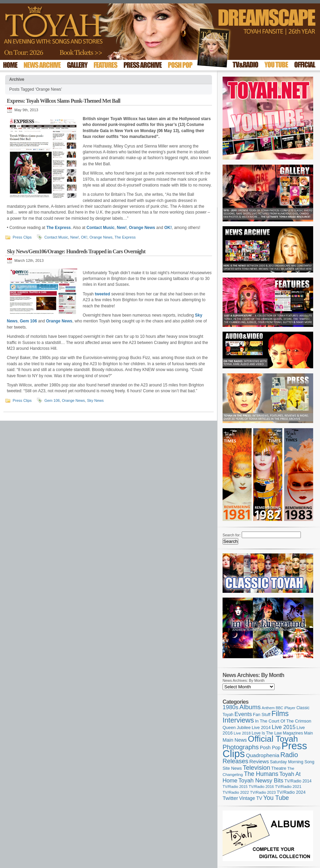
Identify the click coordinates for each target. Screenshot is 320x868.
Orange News (142, 228)
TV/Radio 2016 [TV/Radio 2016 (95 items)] (261, 787)
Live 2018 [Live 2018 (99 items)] (242, 733)
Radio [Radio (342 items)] (289, 755)
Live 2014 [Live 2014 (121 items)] (261, 727)
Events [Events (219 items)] (243, 714)
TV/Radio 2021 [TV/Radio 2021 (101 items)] (288, 787)
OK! (168, 228)
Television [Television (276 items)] (256, 768)
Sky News (95, 400)
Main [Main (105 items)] (308, 733)
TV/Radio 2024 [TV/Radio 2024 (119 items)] (291, 792)
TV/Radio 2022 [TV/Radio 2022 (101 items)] (236, 792)
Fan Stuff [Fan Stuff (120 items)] (262, 715)
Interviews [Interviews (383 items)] (238, 720)
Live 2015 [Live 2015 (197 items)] (284, 727)
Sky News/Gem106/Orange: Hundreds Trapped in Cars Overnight (76, 251)
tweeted (102, 294)
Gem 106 (28, 321)
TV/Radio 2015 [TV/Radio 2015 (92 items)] (235, 787)
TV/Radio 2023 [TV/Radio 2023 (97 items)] (263, 792)
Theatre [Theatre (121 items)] (279, 768)
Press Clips (22, 237)
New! (122, 228)
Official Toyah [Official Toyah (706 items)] (273, 739)
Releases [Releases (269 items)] (235, 761)
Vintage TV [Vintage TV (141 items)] (251, 798)
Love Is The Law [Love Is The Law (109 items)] (267, 733)
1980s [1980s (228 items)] (230, 707)
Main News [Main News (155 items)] (235, 740)
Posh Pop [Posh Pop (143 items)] (270, 748)
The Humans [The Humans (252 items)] (261, 774)
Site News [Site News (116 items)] (232, 768)
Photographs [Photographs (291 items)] (241, 747)
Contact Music (101, 228)
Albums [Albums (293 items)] (250, 707)
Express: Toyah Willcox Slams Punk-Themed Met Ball (64, 101)
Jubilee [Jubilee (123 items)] (244, 727)
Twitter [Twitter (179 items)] (230, 798)
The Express (59, 228)
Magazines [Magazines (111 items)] (293, 733)
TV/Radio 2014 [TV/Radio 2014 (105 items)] (298, 781)
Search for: (232, 535)
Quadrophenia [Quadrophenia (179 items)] (263, 755)
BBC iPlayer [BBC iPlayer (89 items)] (285, 708)
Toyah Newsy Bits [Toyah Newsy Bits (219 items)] (261, 781)
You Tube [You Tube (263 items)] (276, 798)
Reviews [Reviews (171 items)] (259, 761)
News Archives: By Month (244, 680)
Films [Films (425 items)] (280, 713)
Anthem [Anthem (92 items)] (268, 708)
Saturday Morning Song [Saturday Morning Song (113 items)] (292, 762)
